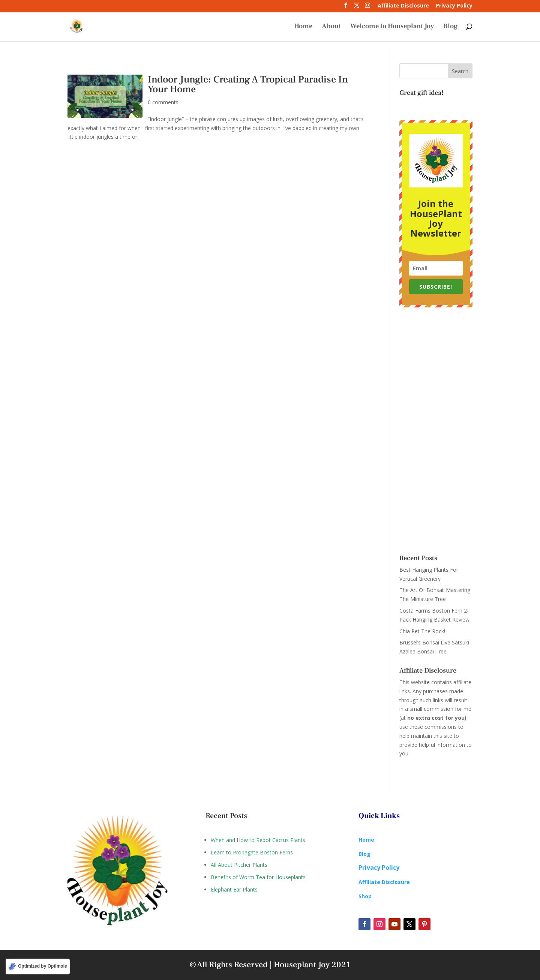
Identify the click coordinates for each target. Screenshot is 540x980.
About (331, 27)
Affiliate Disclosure (403, 6)
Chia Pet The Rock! (422, 631)
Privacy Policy (454, 6)
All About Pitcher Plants (239, 865)
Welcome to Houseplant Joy (392, 27)
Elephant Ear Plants (234, 889)
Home (303, 27)
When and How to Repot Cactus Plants (258, 840)
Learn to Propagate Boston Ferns (252, 852)
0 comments (163, 102)
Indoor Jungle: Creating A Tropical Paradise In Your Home (248, 84)
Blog (450, 27)
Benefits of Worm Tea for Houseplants (258, 877)
